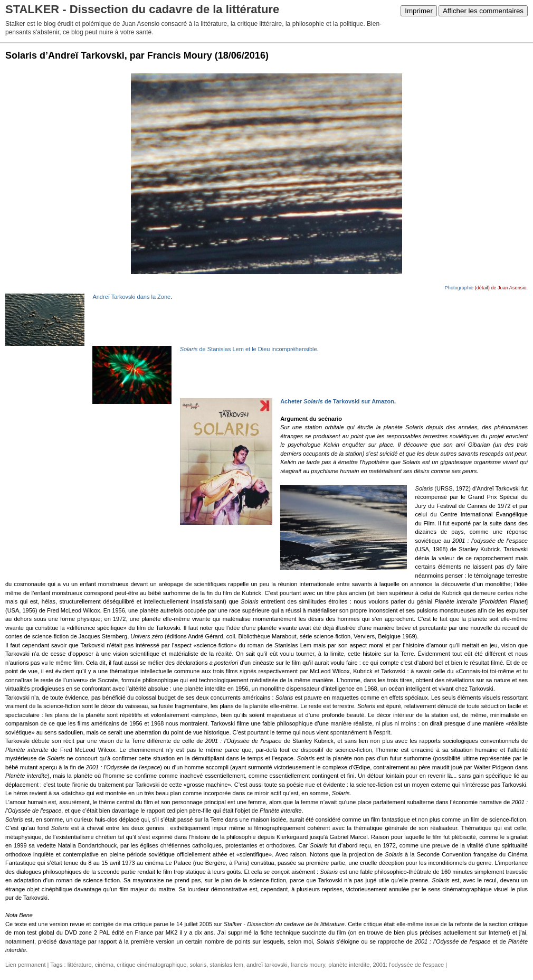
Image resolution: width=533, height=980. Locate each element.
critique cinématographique (151, 965)
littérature (80, 965)
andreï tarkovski (267, 965)
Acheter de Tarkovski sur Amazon (337, 401)
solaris (198, 965)
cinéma (104, 965)
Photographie (459, 288)
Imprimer (419, 11)
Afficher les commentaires (483, 11)
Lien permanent (25, 965)
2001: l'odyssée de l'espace (408, 965)
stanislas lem (226, 965)
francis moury (308, 965)
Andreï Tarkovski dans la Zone (131, 297)
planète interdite (349, 965)
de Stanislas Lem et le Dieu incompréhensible (249, 349)
